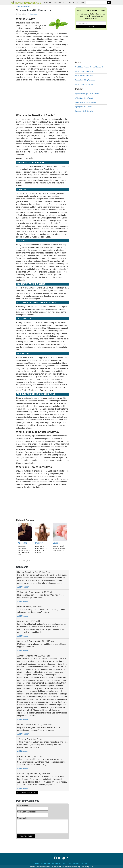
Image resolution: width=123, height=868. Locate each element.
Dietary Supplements (23, 7)
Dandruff (39, 543)
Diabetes (57, 543)
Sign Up (91, 27)
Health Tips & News (76, 3)
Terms (69, 863)
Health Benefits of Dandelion (85, 71)
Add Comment (23, 587)
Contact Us (49, 863)
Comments (34, 14)
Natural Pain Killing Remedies (85, 80)
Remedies (47, 3)
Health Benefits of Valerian (84, 84)
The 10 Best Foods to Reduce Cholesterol (89, 67)
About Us (39, 863)
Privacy (77, 863)
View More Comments (27, 793)
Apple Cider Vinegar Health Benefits (87, 94)
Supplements (60, 3)
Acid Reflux (23, 543)
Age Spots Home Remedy (84, 107)
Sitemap (84, 863)
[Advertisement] (43, 97)
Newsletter (60, 863)
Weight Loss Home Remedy (84, 98)
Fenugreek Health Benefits (84, 111)
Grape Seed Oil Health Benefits (85, 102)
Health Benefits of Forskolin (84, 76)
